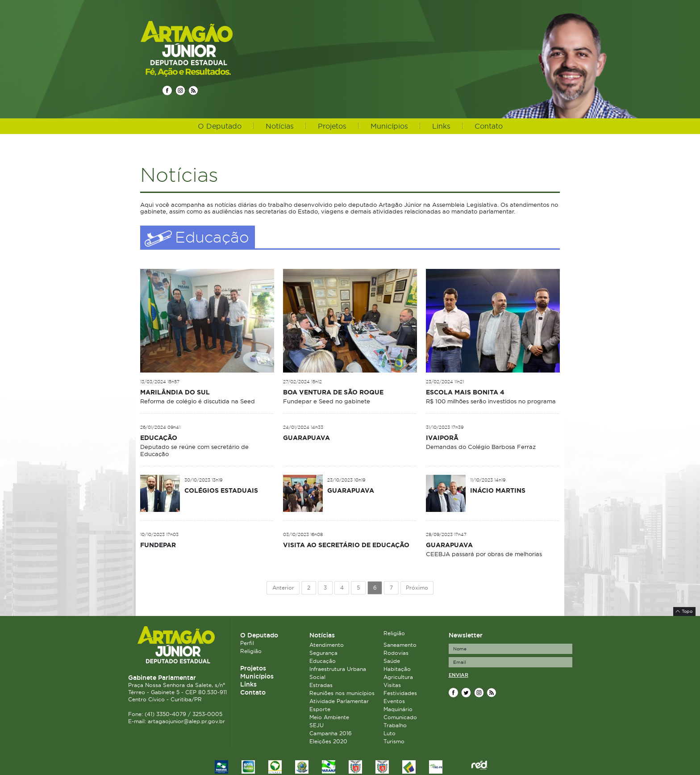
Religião (251, 651)
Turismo (394, 741)
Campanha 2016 (331, 733)
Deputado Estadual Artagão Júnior (208, 48)
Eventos (394, 701)
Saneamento (400, 645)
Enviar (458, 675)
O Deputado (220, 126)
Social (317, 677)
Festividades (400, 693)
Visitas (392, 685)
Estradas (321, 685)
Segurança (323, 653)
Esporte (320, 709)
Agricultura (398, 677)
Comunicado (400, 717)
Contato (489, 126)
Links (441, 126)
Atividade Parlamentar (339, 701)
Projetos (332, 126)
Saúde (392, 661)
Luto (390, 733)
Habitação (397, 669)
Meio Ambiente (329, 717)
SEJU (317, 725)
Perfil (247, 643)
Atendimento (327, 645)
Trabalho (395, 725)
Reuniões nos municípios (342, 693)
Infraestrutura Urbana (338, 669)
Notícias (280, 126)
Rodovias (396, 653)
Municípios (389, 126)
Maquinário (398, 709)
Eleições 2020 (328, 741)
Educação (323, 661)
